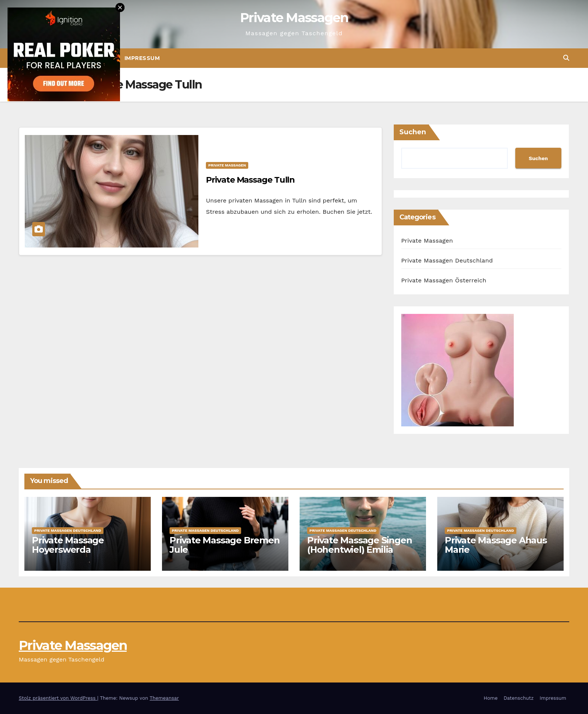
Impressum (142, 58)
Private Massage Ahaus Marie (496, 545)
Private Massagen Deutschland (447, 260)
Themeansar (164, 698)
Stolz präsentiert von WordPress (58, 698)
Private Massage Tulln (250, 180)
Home (491, 698)
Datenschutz (519, 698)
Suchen (413, 132)
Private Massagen (294, 18)
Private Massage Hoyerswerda (68, 545)
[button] (566, 58)
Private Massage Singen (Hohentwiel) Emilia (360, 545)
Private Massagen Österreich (444, 280)
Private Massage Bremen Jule (225, 545)
